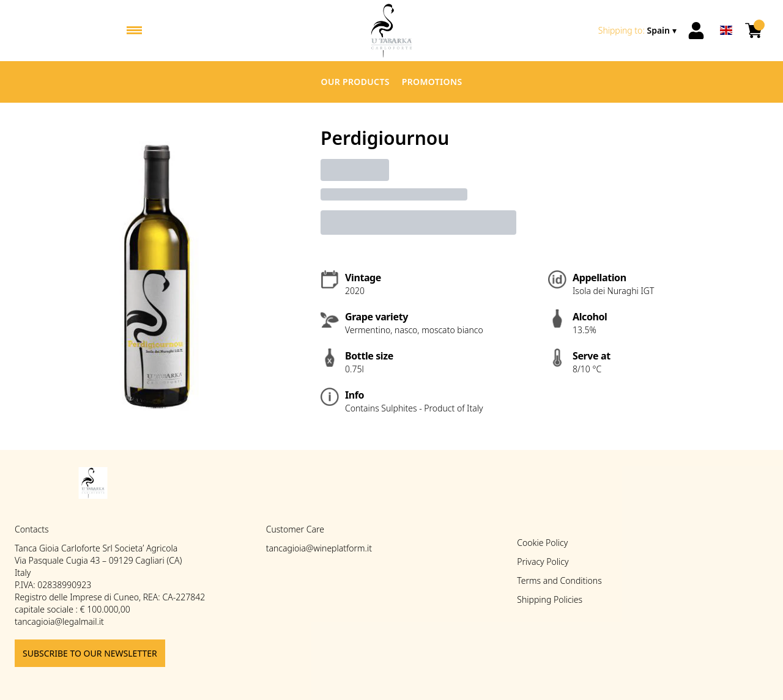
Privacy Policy (543, 562)
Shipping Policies (550, 599)
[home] (391, 31)
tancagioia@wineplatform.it (319, 548)
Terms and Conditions (559, 580)
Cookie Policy (542, 543)
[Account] (696, 31)
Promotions (432, 82)
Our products (355, 82)
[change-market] (639, 31)
